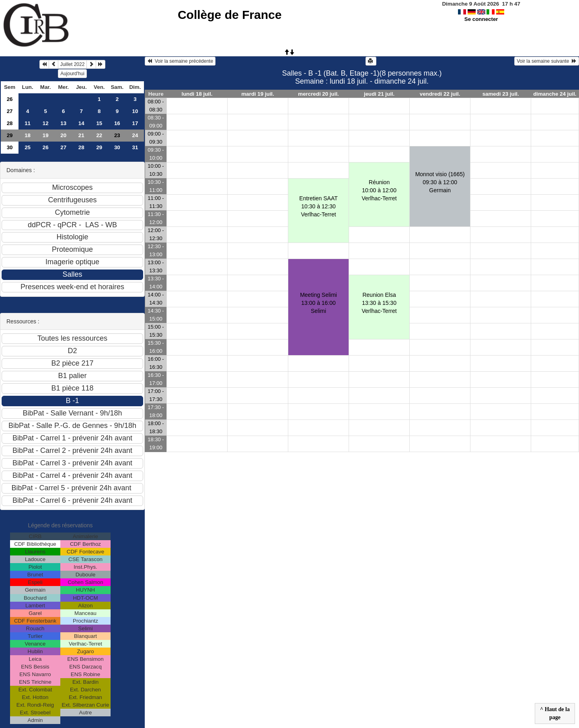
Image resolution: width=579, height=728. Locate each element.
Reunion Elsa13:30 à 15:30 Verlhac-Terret (379, 303)
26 (10, 99)
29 (10, 135)
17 (135, 123)
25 (28, 147)
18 (28, 135)
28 (10, 123)
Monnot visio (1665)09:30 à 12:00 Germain (440, 182)
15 (99, 123)
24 (135, 135)
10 (135, 111)
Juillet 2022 (73, 64)
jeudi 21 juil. (379, 94)
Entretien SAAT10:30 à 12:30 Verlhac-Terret (318, 206)
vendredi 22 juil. (440, 94)
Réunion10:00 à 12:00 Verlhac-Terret (379, 190)
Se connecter (481, 19)
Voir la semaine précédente (180, 61)
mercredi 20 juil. (318, 94)
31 (135, 147)
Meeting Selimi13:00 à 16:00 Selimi (318, 303)
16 (117, 123)
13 (63, 123)
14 (81, 123)
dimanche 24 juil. (555, 94)
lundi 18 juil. (197, 94)
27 (10, 111)
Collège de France (230, 15)
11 (28, 123)
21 (81, 135)
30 (10, 147)
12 (46, 123)
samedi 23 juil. (501, 94)
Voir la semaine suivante (547, 61)
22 (99, 135)
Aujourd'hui (72, 74)
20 (63, 135)
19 (46, 135)
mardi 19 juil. (258, 94)
